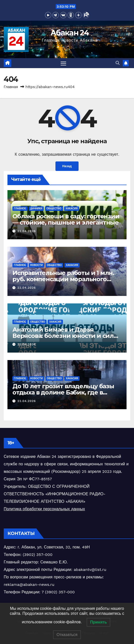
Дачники (36, 208)
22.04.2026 (27, 231)
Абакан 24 (70, 33)
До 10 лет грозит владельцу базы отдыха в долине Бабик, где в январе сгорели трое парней (63, 392)
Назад (67, 166)
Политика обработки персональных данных (44, 509)
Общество (54, 208)
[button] (118, 63)
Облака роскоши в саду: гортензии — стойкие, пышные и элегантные (66, 219)
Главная (11, 87)
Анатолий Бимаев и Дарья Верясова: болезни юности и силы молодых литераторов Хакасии (66, 336)
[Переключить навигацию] (63, 63)
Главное (20, 208)
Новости (37, 265)
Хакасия (72, 208)
